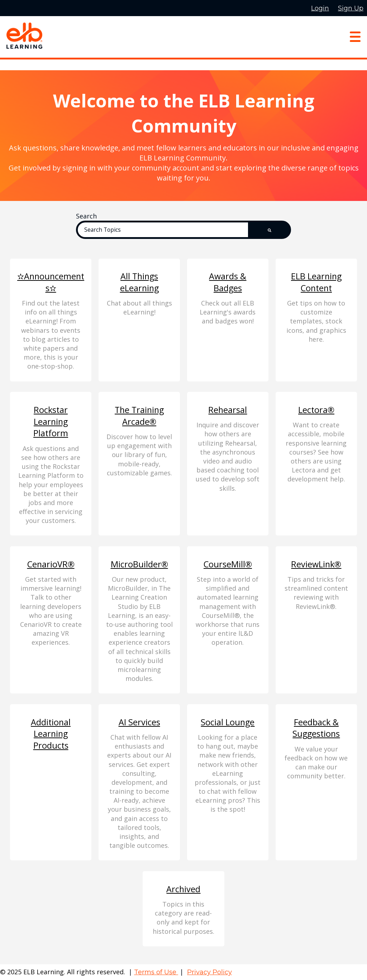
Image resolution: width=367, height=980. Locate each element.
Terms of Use (156, 972)
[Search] (169, 230)
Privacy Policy (209, 972)
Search (86, 216)
